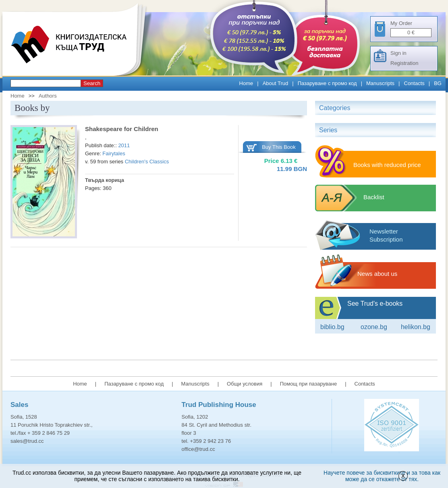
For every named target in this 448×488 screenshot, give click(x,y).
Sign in (398, 53)
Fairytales (114, 153)
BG (438, 83)
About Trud (276, 83)
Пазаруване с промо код (327, 83)
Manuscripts (380, 83)
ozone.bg (374, 327)
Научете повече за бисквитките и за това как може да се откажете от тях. (382, 476)
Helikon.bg (416, 327)
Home (246, 83)
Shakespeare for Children (122, 129)
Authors (48, 96)
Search (92, 83)
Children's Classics (147, 162)
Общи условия (245, 384)
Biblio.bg (332, 327)
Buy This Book (279, 147)
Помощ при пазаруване (309, 384)
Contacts (414, 83)
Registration (404, 63)
